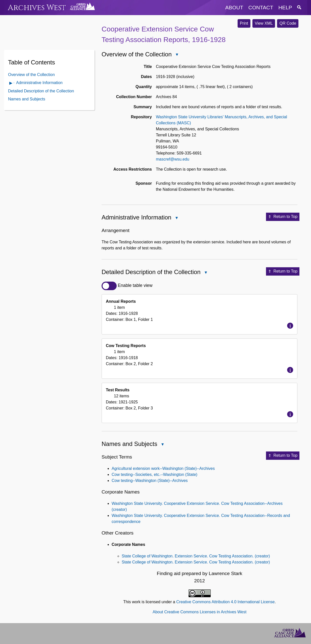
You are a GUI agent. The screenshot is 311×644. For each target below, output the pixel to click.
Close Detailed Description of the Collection (206, 273)
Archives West (37, 8)
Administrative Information (39, 83)
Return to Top (283, 217)
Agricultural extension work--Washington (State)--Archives (163, 468)
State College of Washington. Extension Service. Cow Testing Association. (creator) (196, 556)
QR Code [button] (288, 23)
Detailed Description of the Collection (41, 91)
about (234, 7)
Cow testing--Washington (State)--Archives (150, 481)
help (285, 7)
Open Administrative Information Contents (11, 83)
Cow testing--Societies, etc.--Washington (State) (154, 475)
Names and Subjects (27, 99)
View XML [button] (264, 23)
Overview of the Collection (31, 75)
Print (244, 23)
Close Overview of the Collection (177, 55)
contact (261, 7)
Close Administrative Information (176, 218)
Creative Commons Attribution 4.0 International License (225, 602)
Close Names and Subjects (162, 445)
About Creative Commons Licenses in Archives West (199, 612)
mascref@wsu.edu (173, 159)
